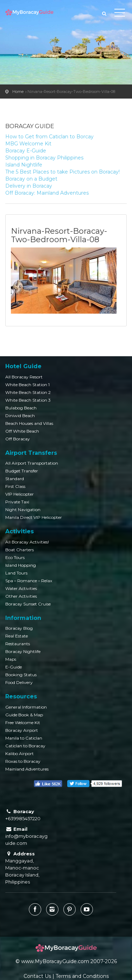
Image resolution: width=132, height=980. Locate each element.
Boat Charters (20, 550)
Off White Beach (22, 431)
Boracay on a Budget (31, 179)
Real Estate (17, 636)
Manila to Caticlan (24, 738)
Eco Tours (15, 557)
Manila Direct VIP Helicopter (34, 517)
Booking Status (21, 675)
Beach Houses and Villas (29, 423)
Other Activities (21, 596)
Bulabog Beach (21, 408)
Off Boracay (18, 439)
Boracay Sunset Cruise (28, 604)
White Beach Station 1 (27, 385)
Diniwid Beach (20, 416)
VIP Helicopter (20, 494)
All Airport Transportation (32, 463)
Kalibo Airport (20, 753)
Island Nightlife (24, 165)
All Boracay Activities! (27, 542)
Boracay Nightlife (23, 651)
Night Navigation (23, 510)
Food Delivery (19, 682)
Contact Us (37, 976)
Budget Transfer (22, 471)
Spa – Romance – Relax (29, 581)
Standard (15, 479)
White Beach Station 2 (28, 392)
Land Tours (16, 573)
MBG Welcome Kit (28, 144)
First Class (15, 486)
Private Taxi (17, 502)
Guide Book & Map (24, 715)
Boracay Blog (19, 628)
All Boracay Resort (24, 377)
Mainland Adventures (27, 769)
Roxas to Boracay (23, 761)
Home (18, 92)
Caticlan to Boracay (25, 746)
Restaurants (18, 644)
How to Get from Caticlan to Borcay (49, 137)
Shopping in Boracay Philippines (44, 158)
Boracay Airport (22, 730)
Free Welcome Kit (23, 723)
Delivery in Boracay (29, 186)
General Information (26, 707)
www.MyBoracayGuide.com (55, 961)
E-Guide (14, 667)
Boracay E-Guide (26, 151)
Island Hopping (21, 565)
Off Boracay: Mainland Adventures (47, 193)
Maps (11, 659)
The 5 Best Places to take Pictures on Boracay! (62, 172)
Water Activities (21, 588)
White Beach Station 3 (28, 400)
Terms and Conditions (82, 976)
